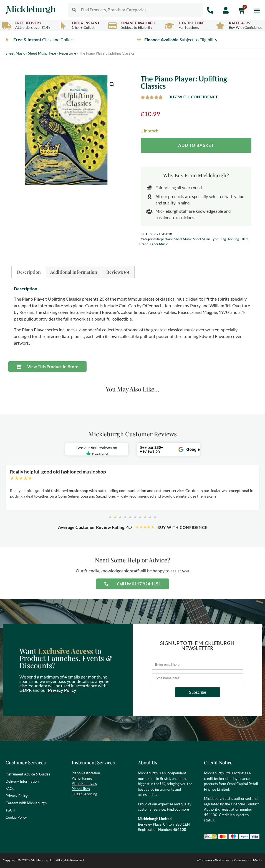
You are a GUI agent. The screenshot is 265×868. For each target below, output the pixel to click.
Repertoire (68, 53)
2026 (26, 860)
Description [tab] (29, 272)
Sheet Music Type (42, 53)
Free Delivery (28, 23)
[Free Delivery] (7, 26)
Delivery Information (22, 781)
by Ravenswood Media (229, 860)
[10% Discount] (170, 26)
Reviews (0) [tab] (118, 272)
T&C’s (10, 810)
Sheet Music (15, 53)
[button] (257, 10)
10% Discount (192, 23)
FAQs (10, 788)
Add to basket (196, 145)
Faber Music (159, 244)
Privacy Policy (62, 690)
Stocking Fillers (237, 239)
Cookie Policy (16, 817)
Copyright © (12, 860)
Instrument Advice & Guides (28, 774)
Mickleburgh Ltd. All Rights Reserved (57, 860)
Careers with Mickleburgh (26, 803)
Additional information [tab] (74, 272)
